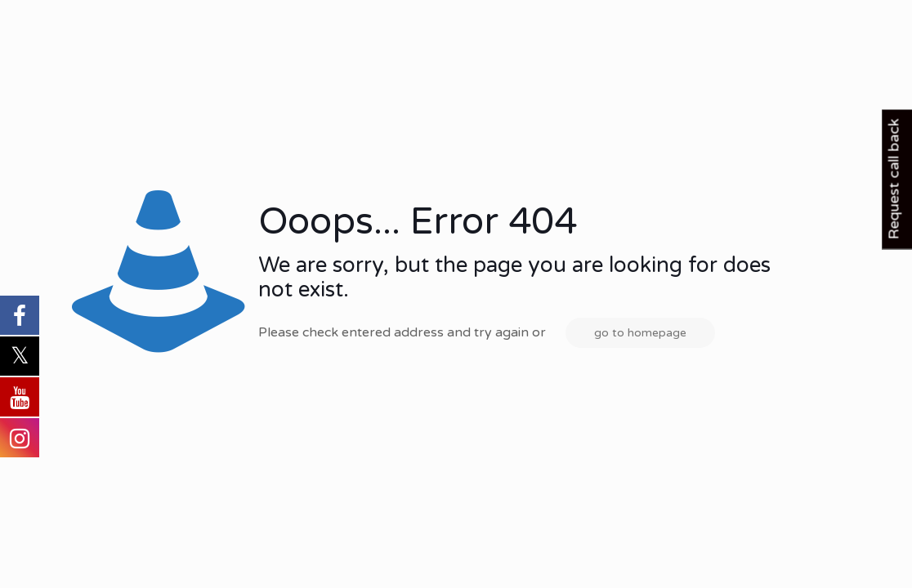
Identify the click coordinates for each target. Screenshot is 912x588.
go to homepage (640, 333)
